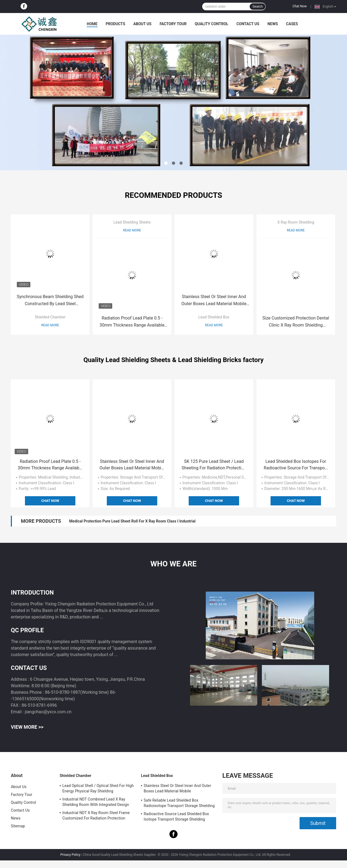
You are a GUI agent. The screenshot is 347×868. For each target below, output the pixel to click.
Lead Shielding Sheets (132, 222)
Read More (50, 325)
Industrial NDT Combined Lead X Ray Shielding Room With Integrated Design (96, 802)
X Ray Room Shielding (296, 222)
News (273, 24)
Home (92, 24)
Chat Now (300, 6)
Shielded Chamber (50, 317)
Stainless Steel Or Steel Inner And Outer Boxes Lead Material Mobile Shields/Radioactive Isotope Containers (214, 301)
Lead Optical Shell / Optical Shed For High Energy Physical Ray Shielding (98, 788)
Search (258, 7)
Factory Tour (173, 24)
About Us (142, 24)
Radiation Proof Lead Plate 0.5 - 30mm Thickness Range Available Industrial (132, 322)
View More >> (27, 727)
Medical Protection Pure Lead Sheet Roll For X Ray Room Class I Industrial (132, 521)
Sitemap (18, 826)
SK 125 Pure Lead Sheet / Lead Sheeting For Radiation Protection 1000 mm (214, 465)
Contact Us (248, 24)
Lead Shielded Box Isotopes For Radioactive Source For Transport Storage (296, 465)
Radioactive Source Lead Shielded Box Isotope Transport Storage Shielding (176, 817)
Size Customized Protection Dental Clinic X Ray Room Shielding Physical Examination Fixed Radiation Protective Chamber (296, 322)
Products (115, 24)
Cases (292, 24)
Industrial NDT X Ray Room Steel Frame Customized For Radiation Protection (96, 815)
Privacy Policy (70, 855)
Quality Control (211, 24)
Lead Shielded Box (214, 317)
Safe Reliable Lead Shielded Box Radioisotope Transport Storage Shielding (179, 803)
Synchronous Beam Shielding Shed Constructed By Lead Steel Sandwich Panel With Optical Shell (50, 301)
